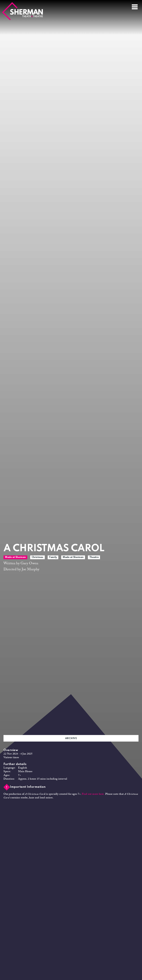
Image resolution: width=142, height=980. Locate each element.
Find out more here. (93, 794)
